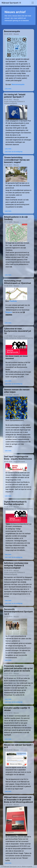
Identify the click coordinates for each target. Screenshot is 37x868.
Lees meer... (9, 89)
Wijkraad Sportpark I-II (11, 3)
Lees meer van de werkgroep (14, 152)
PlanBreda (13, 301)
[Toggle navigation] (33, 3)
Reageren (9, 312)
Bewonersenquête (18, 84)
